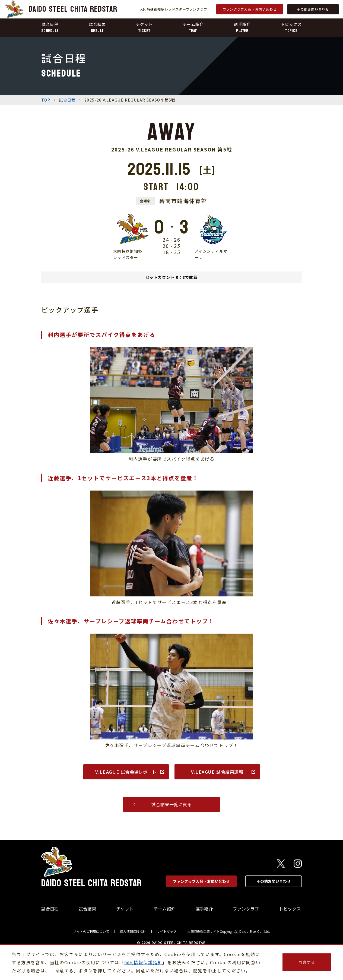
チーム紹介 (164, 909)
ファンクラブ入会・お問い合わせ (250, 9)
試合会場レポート (126, 772)
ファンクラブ (246, 909)
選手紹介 (204, 909)
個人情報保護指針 (133, 931)
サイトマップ (167, 931)
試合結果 (87, 909)
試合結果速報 (217, 772)
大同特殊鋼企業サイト (204, 931)
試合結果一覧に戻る (171, 804)
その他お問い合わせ (313, 9)
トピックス (290, 909)
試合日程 (67, 100)
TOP (46, 100)
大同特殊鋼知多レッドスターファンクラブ (173, 9)
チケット (125, 909)
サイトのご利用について (91, 931)
